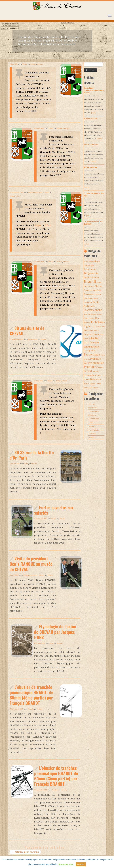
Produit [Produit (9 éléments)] (89, 367)
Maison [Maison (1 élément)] (86, 339)
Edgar (38, 225)
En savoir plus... (67, 864)
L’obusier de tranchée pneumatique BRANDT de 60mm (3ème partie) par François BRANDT (56, 776)
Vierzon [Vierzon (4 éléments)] (88, 387)
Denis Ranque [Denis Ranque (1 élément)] (88, 298)
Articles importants (35, 192)
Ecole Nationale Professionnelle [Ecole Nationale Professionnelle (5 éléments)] (93, 306)
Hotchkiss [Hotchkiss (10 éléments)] (98, 322)
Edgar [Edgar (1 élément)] (86, 314)
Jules (48, 225)
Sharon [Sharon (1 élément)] (92, 384)
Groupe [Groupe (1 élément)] (99, 314)
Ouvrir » (40, 64)
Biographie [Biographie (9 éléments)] (91, 273)
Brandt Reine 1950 (91, 119)
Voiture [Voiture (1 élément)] (95, 388)
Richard (33, 64)
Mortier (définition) (91, 167)
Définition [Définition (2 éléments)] (88, 302)
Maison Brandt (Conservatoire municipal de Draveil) (94, 90)
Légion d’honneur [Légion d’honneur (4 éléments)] (94, 334)
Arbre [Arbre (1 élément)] (86, 262)
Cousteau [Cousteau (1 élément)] (98, 294)
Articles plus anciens (25, 852)
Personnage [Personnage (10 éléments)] (92, 354)
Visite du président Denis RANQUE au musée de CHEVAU (31, 564)
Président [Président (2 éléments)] (99, 367)
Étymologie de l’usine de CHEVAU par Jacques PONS (55, 632)
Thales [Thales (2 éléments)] (98, 384)
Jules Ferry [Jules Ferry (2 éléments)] (94, 330)
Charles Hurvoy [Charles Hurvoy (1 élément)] (89, 286)
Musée (25, 64)
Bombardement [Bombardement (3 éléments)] (91, 277)
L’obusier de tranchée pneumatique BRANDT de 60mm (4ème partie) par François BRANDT (31, 695)
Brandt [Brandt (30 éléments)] (90, 281)
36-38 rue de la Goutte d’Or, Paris (32, 455)
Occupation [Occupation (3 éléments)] (90, 350)
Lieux (26, 464)
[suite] (94, 113)
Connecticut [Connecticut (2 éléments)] (89, 294)
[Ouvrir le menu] (110, 15)
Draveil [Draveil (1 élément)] (96, 298)
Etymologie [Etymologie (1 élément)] (92, 314)
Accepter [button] (81, 864)
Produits (31, 709)
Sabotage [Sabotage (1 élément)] (96, 371)
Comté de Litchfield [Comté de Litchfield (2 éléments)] (92, 290)
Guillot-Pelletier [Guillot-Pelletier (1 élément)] (89, 318)
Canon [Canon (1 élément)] (99, 282)
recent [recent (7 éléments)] (88, 371)
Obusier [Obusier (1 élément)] (86, 343)
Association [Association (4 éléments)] (90, 269)
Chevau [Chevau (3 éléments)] (98, 286)
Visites (47, 192)
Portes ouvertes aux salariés (54, 510)
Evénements (33, 339)
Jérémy (62, 519)
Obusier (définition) (91, 145)
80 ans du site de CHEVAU (27, 331)
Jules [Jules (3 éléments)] (86, 330)
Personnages (94, 430)
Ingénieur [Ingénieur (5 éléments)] (90, 326)
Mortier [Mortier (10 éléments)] (95, 338)
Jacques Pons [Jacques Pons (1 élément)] (100, 327)
